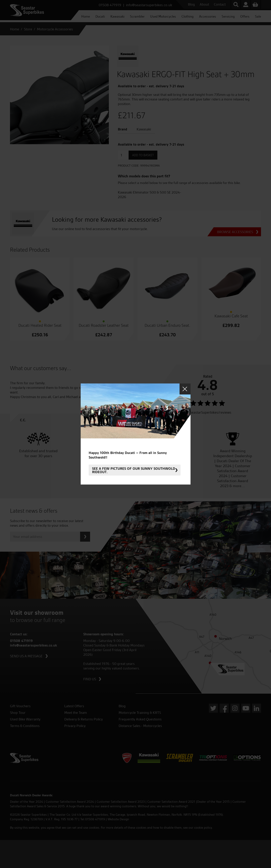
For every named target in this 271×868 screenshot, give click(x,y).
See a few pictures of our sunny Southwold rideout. (134, 470)
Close (185, 389)
